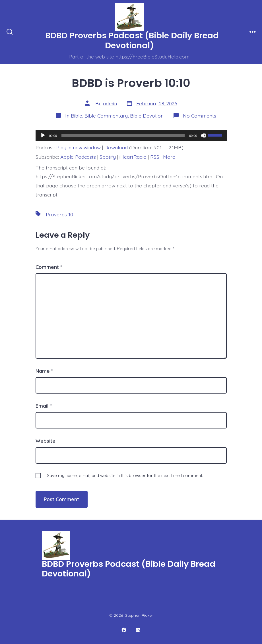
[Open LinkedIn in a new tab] (138, 630)
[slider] (123, 135)
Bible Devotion (147, 116)
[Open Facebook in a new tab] (124, 630)
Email (44, 406)
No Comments (200, 116)
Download (116, 147)
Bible (77, 116)
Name (44, 371)
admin (110, 103)
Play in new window (79, 147)
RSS (155, 157)
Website (46, 441)
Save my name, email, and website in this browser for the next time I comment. (125, 475)
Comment (49, 267)
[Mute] (203, 135)
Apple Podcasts (78, 157)
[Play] (43, 135)
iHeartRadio (133, 157)
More (169, 157)
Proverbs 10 (59, 214)
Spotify (108, 157)
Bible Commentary (106, 116)
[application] (131, 135)
